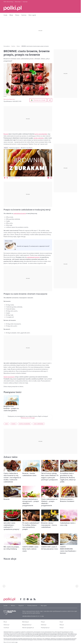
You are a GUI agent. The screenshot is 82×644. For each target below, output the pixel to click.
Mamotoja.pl (25, 622)
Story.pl (62, 628)
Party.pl (43, 622)
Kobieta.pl (44, 625)
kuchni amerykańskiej (41, 134)
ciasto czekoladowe (39, 424)
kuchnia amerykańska (25, 424)
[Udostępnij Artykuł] (50, 100)
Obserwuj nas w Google (38, 100)
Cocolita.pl (6, 628)
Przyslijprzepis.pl (45, 628)
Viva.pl (61, 622)
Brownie (6, 134)
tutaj (16, 642)
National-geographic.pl (28, 628)
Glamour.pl (6, 625)
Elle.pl (5, 622)
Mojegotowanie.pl (27, 625)
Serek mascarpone (9, 377)
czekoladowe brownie (20, 213)
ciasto (6, 424)
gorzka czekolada (39, 138)
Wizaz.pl (62, 625)
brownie (13, 424)
